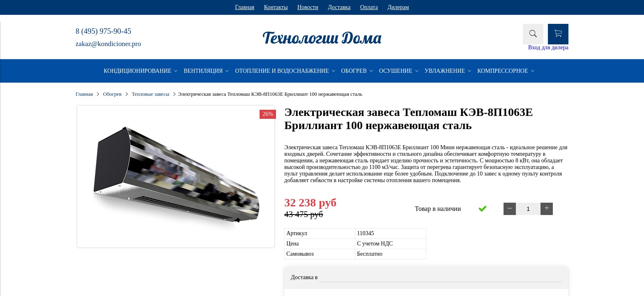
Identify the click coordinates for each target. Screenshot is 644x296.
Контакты (276, 7)
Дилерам (398, 7)
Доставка (339, 7)
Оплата (369, 7)
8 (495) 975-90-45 (103, 31)
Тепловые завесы (151, 94)
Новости (308, 7)
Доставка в (304, 277)
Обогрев (112, 94)
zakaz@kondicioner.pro (108, 44)
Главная (245, 7)
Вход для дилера (548, 47)
